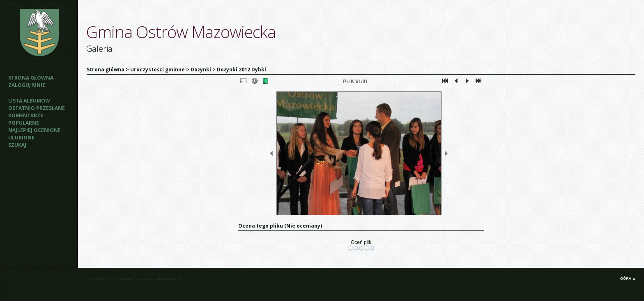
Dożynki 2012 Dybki (241, 70)
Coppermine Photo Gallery (129, 279)
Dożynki (201, 70)
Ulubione (21, 138)
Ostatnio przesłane (37, 108)
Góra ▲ (628, 278)
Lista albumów (29, 101)
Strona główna (31, 78)
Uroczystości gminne (158, 70)
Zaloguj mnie (27, 85)
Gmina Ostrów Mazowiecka (181, 32)
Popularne (24, 123)
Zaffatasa (162, 279)
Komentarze (26, 115)
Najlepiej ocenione (34, 130)
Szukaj (17, 145)
